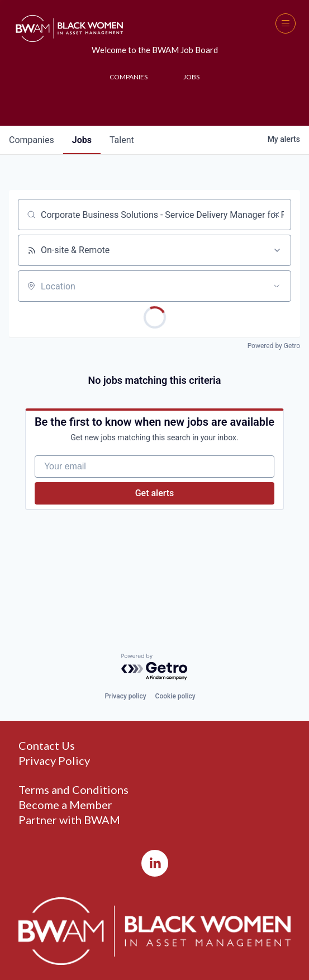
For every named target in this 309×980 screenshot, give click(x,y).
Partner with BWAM (69, 820)
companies (32, 140)
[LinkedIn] (155, 863)
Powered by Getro (274, 346)
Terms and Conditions (73, 790)
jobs (82, 140)
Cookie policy (175, 696)
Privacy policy (125, 696)
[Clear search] (277, 215)
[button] (286, 23)
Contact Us (47, 746)
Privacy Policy (54, 761)
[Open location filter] (277, 286)
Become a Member (65, 805)
